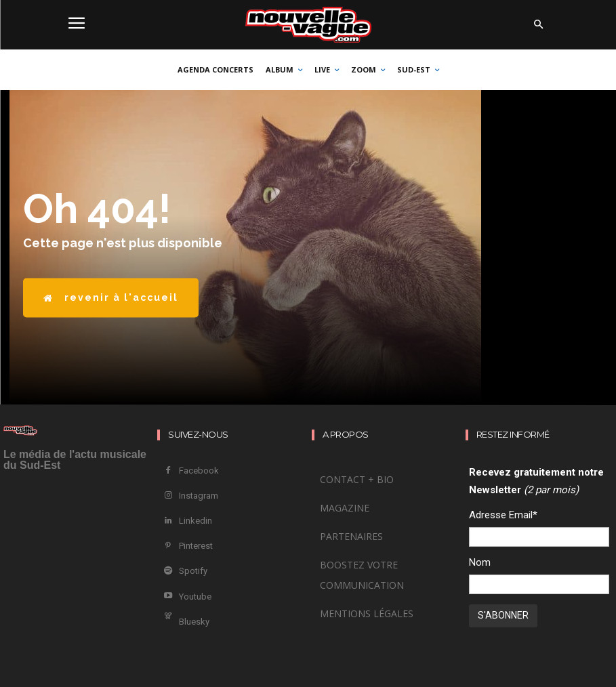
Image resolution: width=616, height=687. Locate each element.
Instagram (198, 495)
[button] (539, 25)
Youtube (194, 593)
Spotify (192, 569)
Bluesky (193, 618)
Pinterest (195, 544)
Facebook (198, 471)
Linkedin (195, 519)
